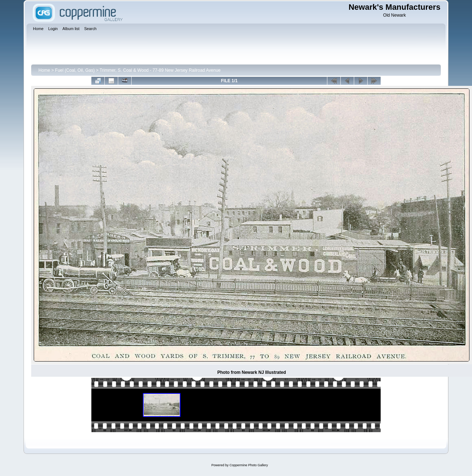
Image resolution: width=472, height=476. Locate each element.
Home (44, 70)
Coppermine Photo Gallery (249, 465)
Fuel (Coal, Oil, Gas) (75, 70)
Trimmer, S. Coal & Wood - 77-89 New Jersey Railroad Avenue (160, 70)
